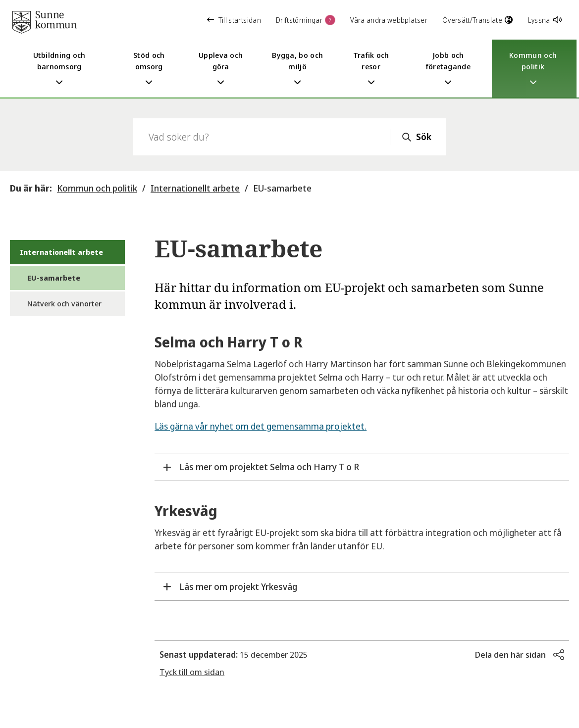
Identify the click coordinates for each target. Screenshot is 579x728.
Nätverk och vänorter (64, 303)
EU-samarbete (282, 188)
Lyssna (545, 20)
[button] (520, 655)
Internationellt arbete (195, 188)
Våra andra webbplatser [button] (389, 20)
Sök (424, 137)
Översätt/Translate (478, 20)
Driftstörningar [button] (306, 20)
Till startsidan (234, 20)
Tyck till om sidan (192, 672)
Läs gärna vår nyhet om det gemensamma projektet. (261, 426)
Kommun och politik (97, 188)
